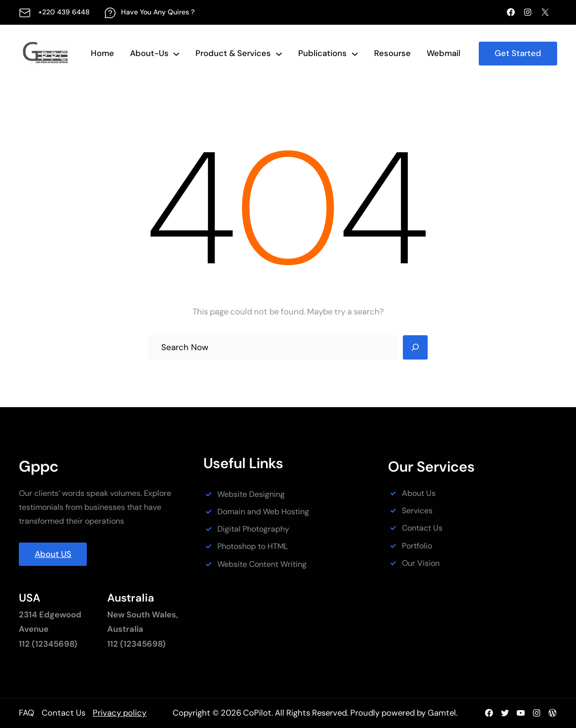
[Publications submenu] (355, 54)
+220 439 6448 (64, 12)
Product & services (233, 53)
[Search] (415, 348)
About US (53, 554)
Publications (322, 53)
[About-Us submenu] (176, 54)
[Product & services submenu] (279, 54)
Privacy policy (120, 713)
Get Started (518, 53)
